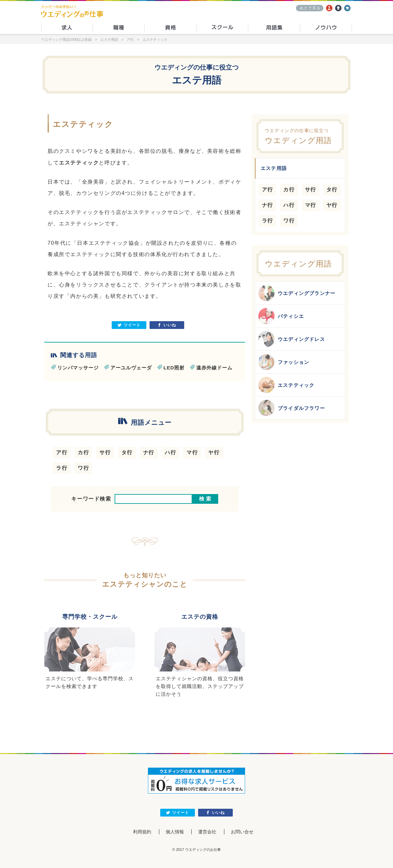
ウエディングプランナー (297, 293)
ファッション (284, 362)
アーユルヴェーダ (131, 368)
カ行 (83, 452)
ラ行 (62, 468)
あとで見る (310, 8)
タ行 (127, 452)
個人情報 (175, 832)
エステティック (286, 385)
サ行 (105, 452)
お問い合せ (242, 832)
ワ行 (83, 468)
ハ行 (170, 452)
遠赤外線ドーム (214, 368)
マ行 (192, 452)
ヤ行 (214, 452)
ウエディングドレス (292, 339)
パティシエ (281, 316)
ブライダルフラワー (292, 408)
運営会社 (207, 832)
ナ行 (149, 452)
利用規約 (142, 832)
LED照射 (174, 368)
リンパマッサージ (78, 368)
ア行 (62, 452)
